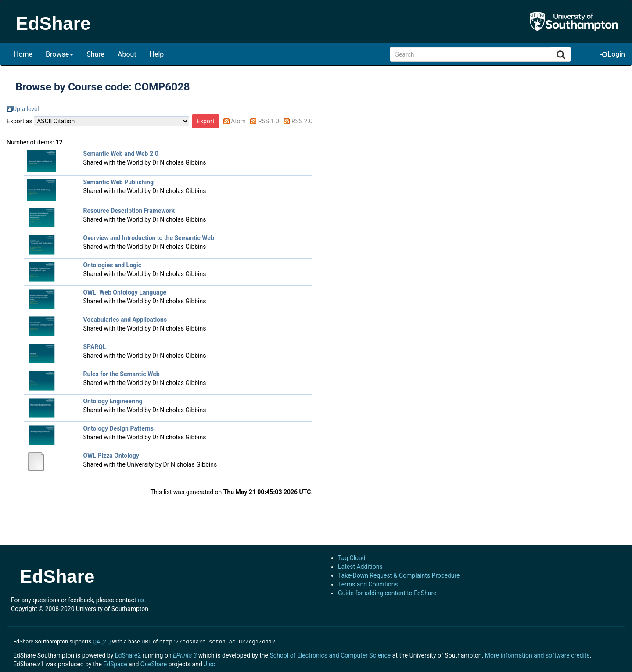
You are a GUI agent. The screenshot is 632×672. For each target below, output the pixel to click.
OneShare (154, 663)
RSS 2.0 (302, 121)
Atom (238, 121)
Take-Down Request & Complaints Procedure (399, 575)
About (127, 54)
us (141, 600)
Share (95, 54)
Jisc (209, 663)
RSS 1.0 (269, 121)
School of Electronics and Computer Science (330, 654)
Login (613, 54)
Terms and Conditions (368, 584)
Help (157, 54)
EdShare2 (128, 654)
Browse (59, 54)
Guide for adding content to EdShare (387, 593)
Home (23, 54)
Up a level (26, 109)
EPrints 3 (185, 654)
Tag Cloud (352, 558)
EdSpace (115, 663)
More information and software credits (537, 654)
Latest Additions (360, 567)
